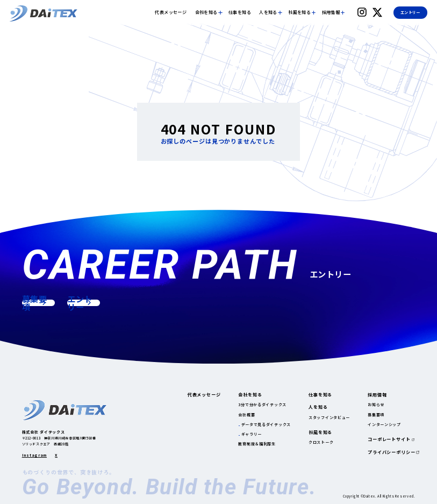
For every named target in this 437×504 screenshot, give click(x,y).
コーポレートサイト (389, 439)
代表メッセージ (171, 12)
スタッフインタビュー (329, 417)
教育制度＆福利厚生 (257, 444)
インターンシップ (384, 424)
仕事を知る (240, 12)
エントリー (410, 12)
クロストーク (321, 442)
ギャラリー (252, 434)
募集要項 (376, 415)
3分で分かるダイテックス (262, 404)
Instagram (34, 455)
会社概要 (246, 415)
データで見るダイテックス (266, 424)
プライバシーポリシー (391, 452)
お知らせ (376, 404)
